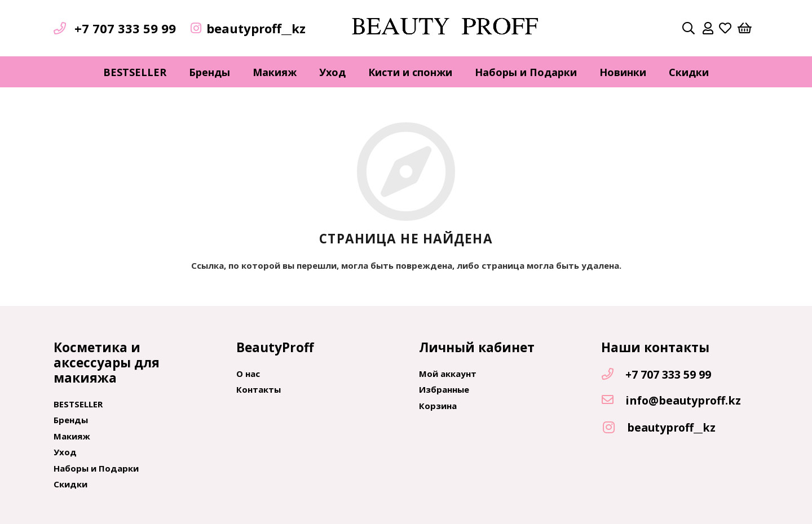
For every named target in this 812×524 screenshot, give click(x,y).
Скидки (70, 484)
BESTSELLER (78, 404)
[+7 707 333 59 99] (613, 375)
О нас (248, 374)
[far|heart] (725, 28)
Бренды (71, 420)
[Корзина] (745, 28)
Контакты (259, 389)
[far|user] (708, 28)
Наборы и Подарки (96, 468)
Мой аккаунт (448, 374)
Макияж (72, 436)
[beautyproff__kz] (614, 428)
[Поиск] (689, 28)
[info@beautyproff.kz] (613, 401)
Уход (65, 452)
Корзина (438, 406)
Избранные (444, 389)
